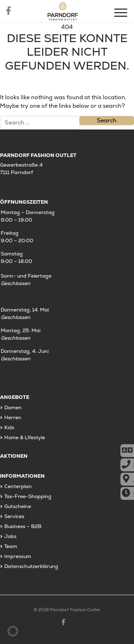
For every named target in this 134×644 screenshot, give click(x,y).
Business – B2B (23, 526)
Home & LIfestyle (25, 437)
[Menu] (121, 14)
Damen (13, 407)
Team (11, 546)
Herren (13, 417)
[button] (13, 631)
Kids (9, 427)
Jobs (10, 536)
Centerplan (18, 486)
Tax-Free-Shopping (28, 496)
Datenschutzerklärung (31, 566)
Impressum (18, 556)
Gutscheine (18, 506)
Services (14, 516)
